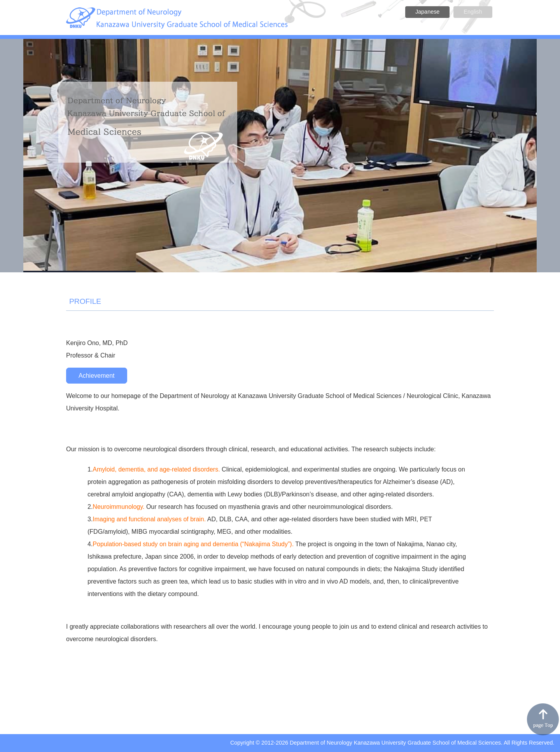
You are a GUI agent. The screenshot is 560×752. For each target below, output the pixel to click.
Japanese (427, 12)
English (473, 12)
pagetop (543, 719)
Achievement (97, 376)
